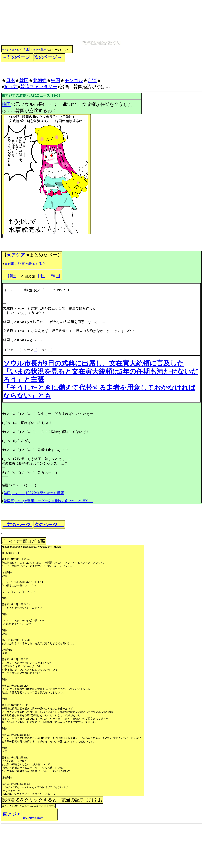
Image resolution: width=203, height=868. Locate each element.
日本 (10, 80)
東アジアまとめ (11, 50)
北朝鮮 (40, 80)
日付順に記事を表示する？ (25, 264)
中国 (25, 49)
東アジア (16, 255)
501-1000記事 (39, 50)
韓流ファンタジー (39, 87)
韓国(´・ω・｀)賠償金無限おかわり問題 (34, 493)
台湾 (92, 80)
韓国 (24, 80)
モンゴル (74, 80)
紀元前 (11, 87)
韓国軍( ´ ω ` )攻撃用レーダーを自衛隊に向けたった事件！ (48, 501)
